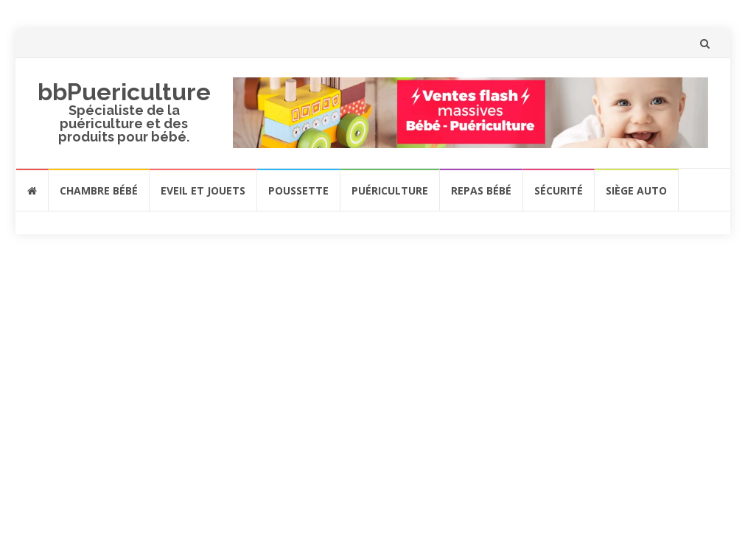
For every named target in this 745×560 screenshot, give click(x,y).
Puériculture (390, 190)
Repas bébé (481, 190)
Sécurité (559, 190)
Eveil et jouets (203, 190)
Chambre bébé (99, 190)
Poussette (298, 190)
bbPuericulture (124, 92)
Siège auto (636, 190)
